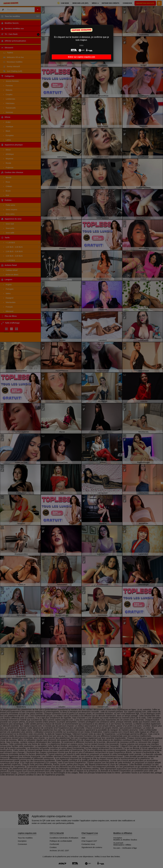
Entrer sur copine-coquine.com (82, 57)
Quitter (81, 45)
